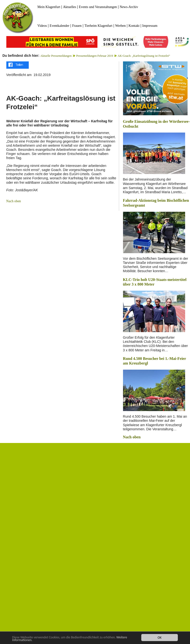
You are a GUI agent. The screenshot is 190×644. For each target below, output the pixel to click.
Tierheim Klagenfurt (98, 26)
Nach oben (14, 201)
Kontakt (134, 26)
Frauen (77, 26)
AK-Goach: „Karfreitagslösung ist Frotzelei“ (144, 56)
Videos (42, 26)
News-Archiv (129, 7)
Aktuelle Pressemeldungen (56, 56)
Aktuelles (70, 7)
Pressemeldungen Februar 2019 (95, 56)
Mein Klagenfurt (49, 7)
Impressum (150, 26)
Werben (120, 26)
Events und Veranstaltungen (98, 7)
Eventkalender (60, 26)
